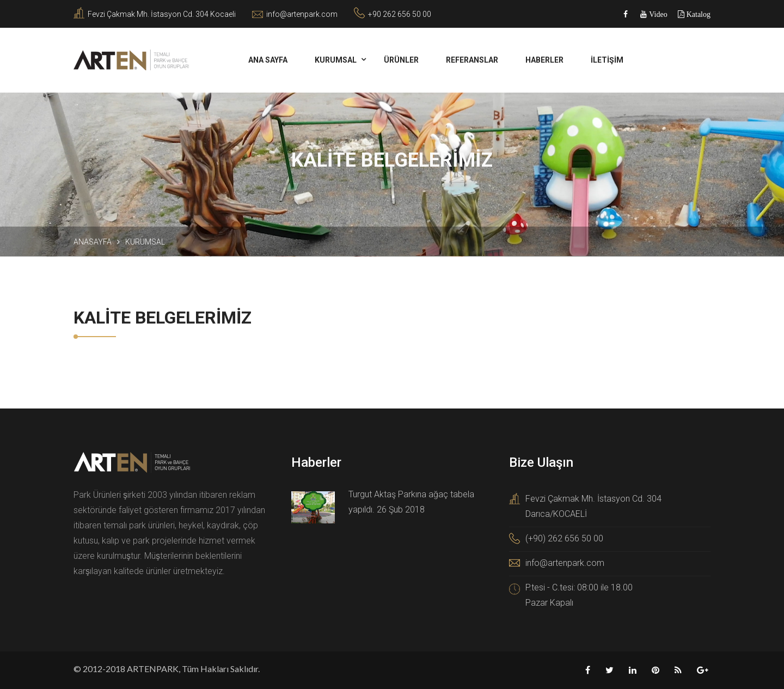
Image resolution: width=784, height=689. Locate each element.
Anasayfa (93, 242)
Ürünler (401, 60)
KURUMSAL (336, 60)
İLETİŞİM (607, 60)
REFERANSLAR (472, 60)
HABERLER (544, 60)
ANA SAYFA (268, 60)
